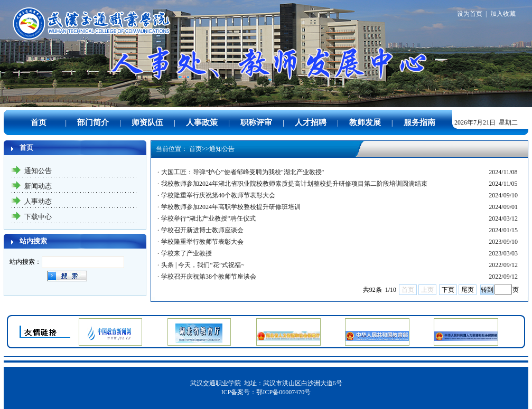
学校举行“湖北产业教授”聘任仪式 (208, 218)
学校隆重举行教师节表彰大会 (202, 242)
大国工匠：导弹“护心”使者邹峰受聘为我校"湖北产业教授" (242, 172)
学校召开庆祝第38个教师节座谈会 (209, 277)
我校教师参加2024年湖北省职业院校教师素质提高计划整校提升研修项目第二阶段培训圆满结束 (294, 184)
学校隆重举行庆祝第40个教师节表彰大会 (218, 195)
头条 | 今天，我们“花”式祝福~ (203, 265)
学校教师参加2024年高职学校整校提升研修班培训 (231, 207)
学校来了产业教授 (186, 253)
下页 (448, 290)
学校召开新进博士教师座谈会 (202, 230)
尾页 (468, 290)
